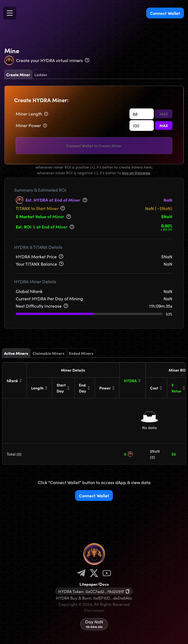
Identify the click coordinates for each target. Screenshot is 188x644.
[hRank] (15, 380)
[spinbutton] (142, 114)
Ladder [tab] (41, 75)
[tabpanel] (94, 125)
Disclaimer (94, 610)
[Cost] (156, 388)
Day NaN (94, 622)
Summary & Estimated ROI (40, 190)
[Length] (40, 388)
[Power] (107, 388)
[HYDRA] (133, 380)
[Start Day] (63, 388)
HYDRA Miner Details (35, 281)
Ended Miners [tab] (81, 353)
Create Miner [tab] (18, 75)
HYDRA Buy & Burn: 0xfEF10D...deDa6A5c (94, 598)
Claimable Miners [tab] (49, 353)
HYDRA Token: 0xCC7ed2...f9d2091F (91, 591)
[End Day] (85, 388)
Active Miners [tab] (16, 353)
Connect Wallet (165, 13)
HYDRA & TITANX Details (38, 247)
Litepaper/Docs (94, 584)
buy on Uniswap (136, 173)
